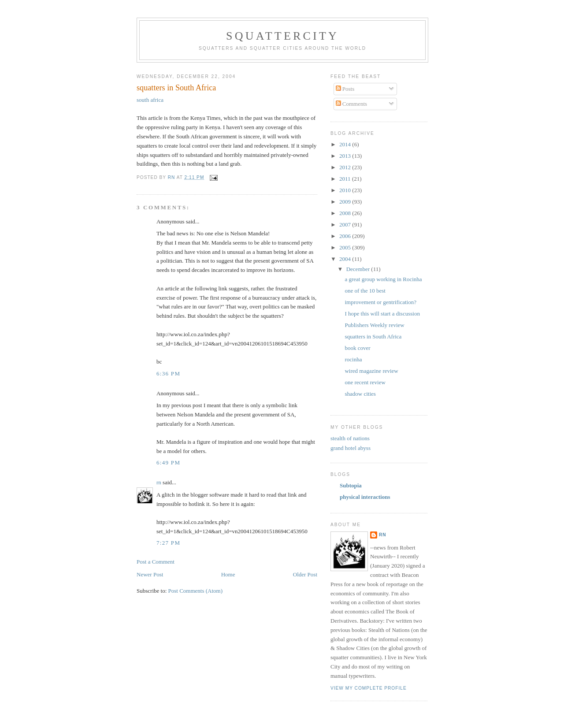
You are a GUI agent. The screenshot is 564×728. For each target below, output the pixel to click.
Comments (352, 104)
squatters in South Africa (373, 336)
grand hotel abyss (351, 448)
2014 (346, 144)
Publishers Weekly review (374, 325)
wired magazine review (371, 371)
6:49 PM (168, 462)
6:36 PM (168, 373)
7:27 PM (168, 543)
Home (228, 574)
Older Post (305, 574)
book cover (358, 348)
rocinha (353, 359)
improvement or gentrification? (380, 302)
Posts (345, 89)
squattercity (282, 36)
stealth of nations (350, 438)
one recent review (365, 382)
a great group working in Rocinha (383, 279)
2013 (346, 156)
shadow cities (360, 394)
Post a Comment (156, 562)
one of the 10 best (365, 291)
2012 (346, 167)
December (359, 269)
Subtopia (351, 485)
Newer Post (150, 574)
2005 (346, 247)
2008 (346, 213)
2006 (346, 236)
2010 (346, 190)
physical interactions (365, 497)
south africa (150, 100)
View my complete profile (369, 688)
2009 (346, 202)
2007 (346, 225)
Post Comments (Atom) (196, 591)
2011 (346, 179)
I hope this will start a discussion (382, 314)
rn (159, 482)
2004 (346, 259)
